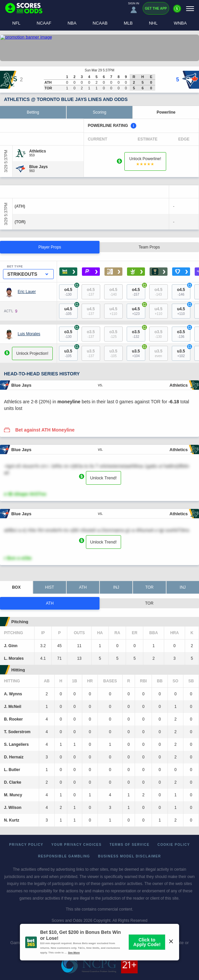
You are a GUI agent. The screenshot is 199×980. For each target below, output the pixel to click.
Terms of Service (130, 845)
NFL (16, 23)
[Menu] (190, 8)
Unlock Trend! (103, 478)
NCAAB (100, 23)
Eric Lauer (27, 292)
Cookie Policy (174, 845)
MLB (128, 23)
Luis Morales (29, 334)
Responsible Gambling (64, 856)
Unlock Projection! (32, 353)
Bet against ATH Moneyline (45, 430)
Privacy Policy (26, 845)
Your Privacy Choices (77, 845)
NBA (72, 23)
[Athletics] (38, 151)
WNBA (180, 23)
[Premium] (177, 11)
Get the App (156, 8)
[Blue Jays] (38, 167)
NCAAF (44, 23)
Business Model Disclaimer (130, 856)
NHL (153, 23)
